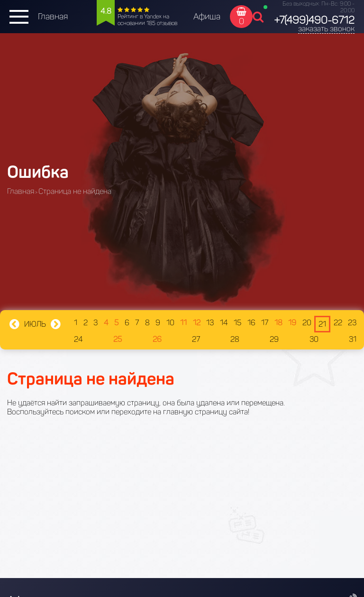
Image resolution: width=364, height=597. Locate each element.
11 (183, 323)
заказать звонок (326, 29)
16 (251, 323)
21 (322, 324)
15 (237, 323)
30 (314, 339)
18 (278, 323)
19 (292, 323)
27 (196, 339)
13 (210, 323)
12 (197, 323)
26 (157, 339)
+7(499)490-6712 (314, 20)
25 (118, 339)
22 (338, 323)
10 (170, 323)
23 (352, 323)
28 (235, 339)
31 (353, 339)
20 (307, 323)
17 (265, 323)
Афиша (207, 17)
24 (78, 339)
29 (274, 339)
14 (224, 323)
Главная (53, 17)
